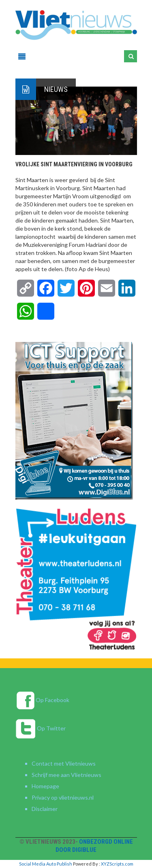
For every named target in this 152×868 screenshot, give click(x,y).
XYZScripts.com (117, 864)
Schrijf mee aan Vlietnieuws (66, 775)
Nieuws (56, 89)
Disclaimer (45, 809)
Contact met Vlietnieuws (64, 763)
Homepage (45, 786)
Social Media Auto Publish (46, 864)
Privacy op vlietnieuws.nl (63, 797)
